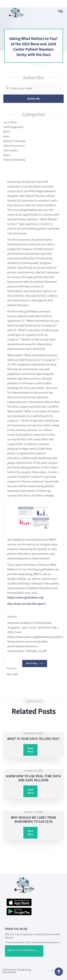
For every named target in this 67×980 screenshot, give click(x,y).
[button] (60, 11)
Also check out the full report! (27, 604)
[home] (15, 12)
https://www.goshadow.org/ (25, 597)
